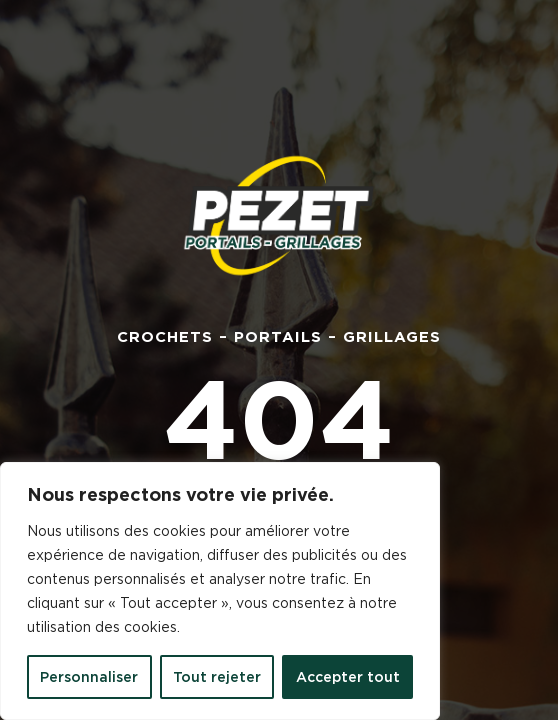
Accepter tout (348, 677)
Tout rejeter (217, 677)
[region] (220, 591)
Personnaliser (89, 677)
